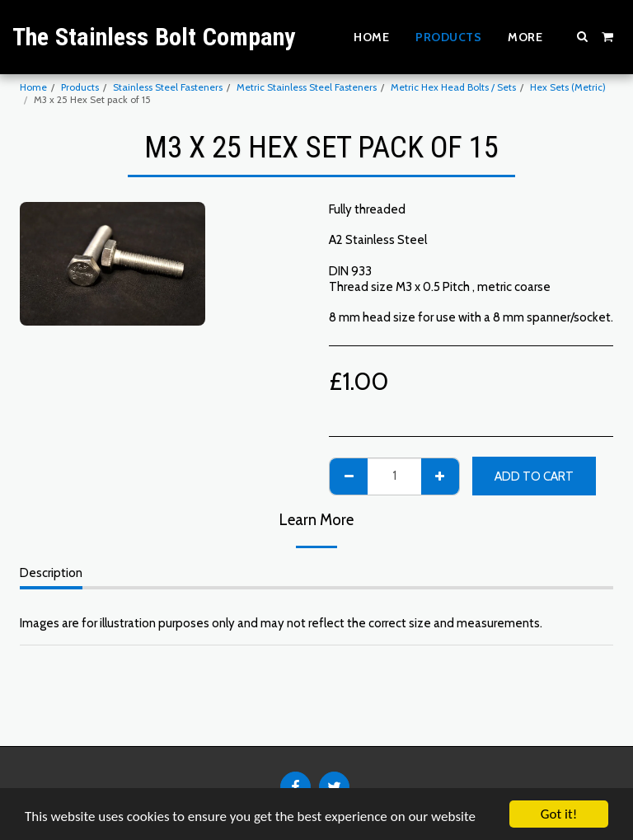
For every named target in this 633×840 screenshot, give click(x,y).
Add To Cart (534, 476)
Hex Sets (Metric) (568, 87)
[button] (583, 36)
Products (80, 87)
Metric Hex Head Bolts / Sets (453, 87)
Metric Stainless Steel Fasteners (307, 87)
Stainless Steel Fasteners (168, 87)
